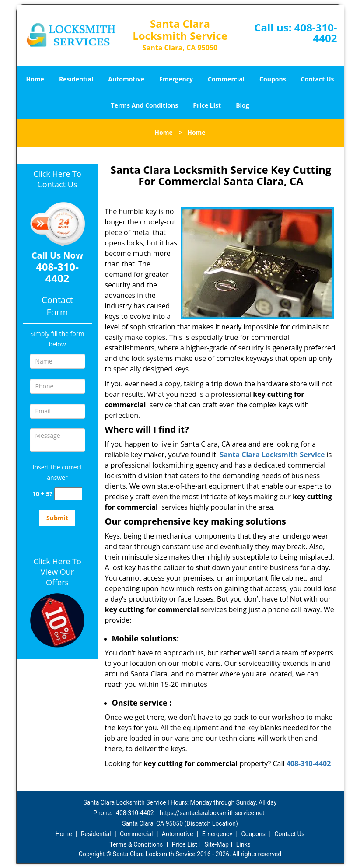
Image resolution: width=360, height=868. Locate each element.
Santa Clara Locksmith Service (272, 455)
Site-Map (217, 844)
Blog (242, 105)
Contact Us (318, 79)
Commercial (226, 79)
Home (35, 79)
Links (243, 844)
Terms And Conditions (145, 105)
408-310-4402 (316, 33)
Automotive (126, 79)
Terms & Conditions (136, 844)
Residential (76, 79)
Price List (207, 105)
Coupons (273, 79)
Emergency (176, 79)
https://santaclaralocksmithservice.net (212, 813)
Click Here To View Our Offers (57, 572)
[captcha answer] (68, 494)
